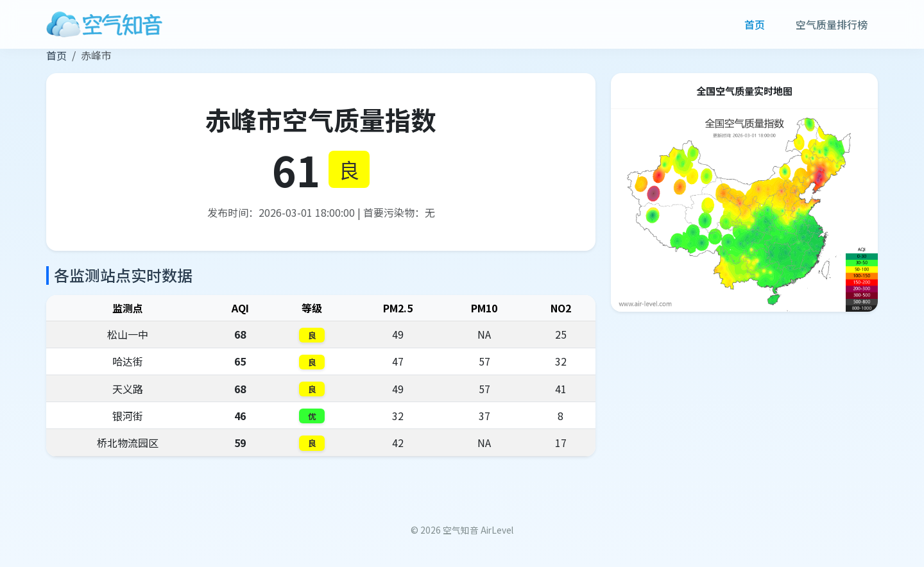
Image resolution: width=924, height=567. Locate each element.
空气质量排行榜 (832, 24)
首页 (755, 24)
